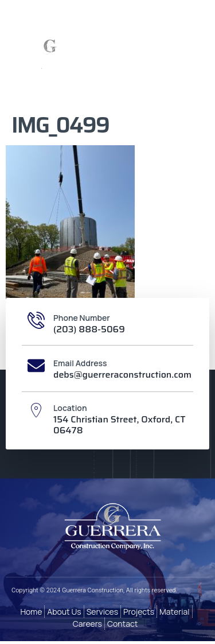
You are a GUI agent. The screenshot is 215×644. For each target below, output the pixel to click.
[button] (163, 55)
